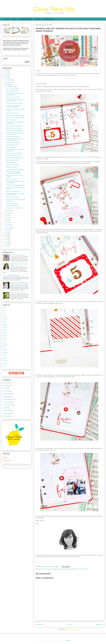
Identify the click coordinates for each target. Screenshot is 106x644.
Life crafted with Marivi (11, 120)
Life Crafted (67, 569)
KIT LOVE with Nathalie (12, 86)
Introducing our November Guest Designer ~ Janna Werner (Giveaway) (20, 283)
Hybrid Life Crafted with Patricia (14, 128)
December (9, 80)
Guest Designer (58, 569)
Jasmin (5, 333)
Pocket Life (6, 397)
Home (7, 19)
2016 (6, 239)
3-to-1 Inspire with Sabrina (13, 89)
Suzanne (5, 364)
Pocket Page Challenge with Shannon (15, 185)
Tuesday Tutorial (7, 405)
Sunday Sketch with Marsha (13, 143)
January (8, 229)
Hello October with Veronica (13, 191)
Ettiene (5, 327)
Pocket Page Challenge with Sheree (15, 158)
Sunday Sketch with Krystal (13, 197)
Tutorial (5, 408)
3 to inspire (6, 383)
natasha (5, 350)
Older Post (99, 625)
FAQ (14, 19)
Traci (4, 366)
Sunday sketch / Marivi (11, 167)
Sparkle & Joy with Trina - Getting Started (14, 176)
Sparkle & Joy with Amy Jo (12, 113)
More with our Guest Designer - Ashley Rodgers (15, 110)
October (8, 84)
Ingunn (5, 330)
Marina (5, 347)
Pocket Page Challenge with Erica (14, 103)
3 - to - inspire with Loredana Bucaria (15, 118)
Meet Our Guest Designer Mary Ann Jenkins (19, 265)
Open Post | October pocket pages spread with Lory (14, 100)
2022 (6, 73)
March (8, 225)
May (7, 220)
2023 (6, 71)
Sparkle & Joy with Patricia (13, 160)
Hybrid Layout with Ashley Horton (14, 208)
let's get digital (7, 413)
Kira (4, 341)
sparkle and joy (75, 569)
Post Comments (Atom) (73, 629)
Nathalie (5, 352)
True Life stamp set (77, 162)
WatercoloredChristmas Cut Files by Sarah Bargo (15, 150)
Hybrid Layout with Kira (12, 179)
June (7, 218)
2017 (6, 237)
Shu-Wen (5, 361)
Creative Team (48, 19)
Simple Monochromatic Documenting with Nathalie (15, 182)
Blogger (68, 640)
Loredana (5, 344)
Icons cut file (84, 157)
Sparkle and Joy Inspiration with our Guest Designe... (15, 94)
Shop (37, 19)
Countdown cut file (60, 302)
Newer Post (40, 625)
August (8, 213)
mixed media (6, 416)
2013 (6, 246)
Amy (4, 313)
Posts (6, 458)
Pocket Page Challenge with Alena (15, 131)
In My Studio (6, 386)
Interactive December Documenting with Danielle (15, 123)
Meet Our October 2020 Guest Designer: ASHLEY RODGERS (13, 172)
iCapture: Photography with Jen (18, 293)
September (9, 211)
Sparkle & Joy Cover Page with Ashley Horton (15, 188)
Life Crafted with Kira (11, 147)
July (7, 215)
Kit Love (5, 388)
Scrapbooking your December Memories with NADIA (13, 106)
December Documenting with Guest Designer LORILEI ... (15, 134)
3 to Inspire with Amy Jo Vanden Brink (15, 169)
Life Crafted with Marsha (12, 206)
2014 (6, 244)
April (7, 222)
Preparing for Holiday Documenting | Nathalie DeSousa (15, 194)
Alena (4, 311)
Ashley (5, 316)
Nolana (5, 355)
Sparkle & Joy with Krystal (12, 165)
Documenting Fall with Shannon (14, 126)
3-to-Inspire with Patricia (12, 203)
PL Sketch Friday (7, 394)
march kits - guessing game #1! (18, 255)
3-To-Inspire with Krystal (12, 145)
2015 (6, 241)
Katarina (5, 336)
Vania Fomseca (84, 569)
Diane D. (5, 325)
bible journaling (7, 411)
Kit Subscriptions (26, 19)
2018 (6, 235)
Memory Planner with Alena (13, 97)
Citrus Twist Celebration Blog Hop (12, 275)
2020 (6, 78)
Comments (7, 461)
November (9, 82)
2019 (6, 232)
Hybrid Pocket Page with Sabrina (14, 153)
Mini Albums (6, 391)
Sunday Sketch (7, 402)
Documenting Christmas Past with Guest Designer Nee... (14, 140)
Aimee (5, 308)
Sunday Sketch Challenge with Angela (15, 115)
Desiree (5, 319)
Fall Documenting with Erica (13, 137)
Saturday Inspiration (8, 399)
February (8, 227)
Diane (4, 322)
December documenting (47, 569)
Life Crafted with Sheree (12, 91)
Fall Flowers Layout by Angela (13, 156)
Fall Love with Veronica (12, 163)
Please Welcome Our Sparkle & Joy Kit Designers (16, 200)
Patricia (5, 358)
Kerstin (5, 338)
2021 (6, 76)
